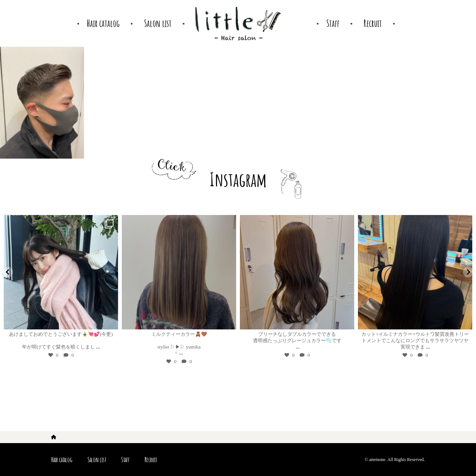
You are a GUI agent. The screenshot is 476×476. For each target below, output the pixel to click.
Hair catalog (62, 460)
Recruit (151, 460)
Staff (125, 460)
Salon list (97, 460)
